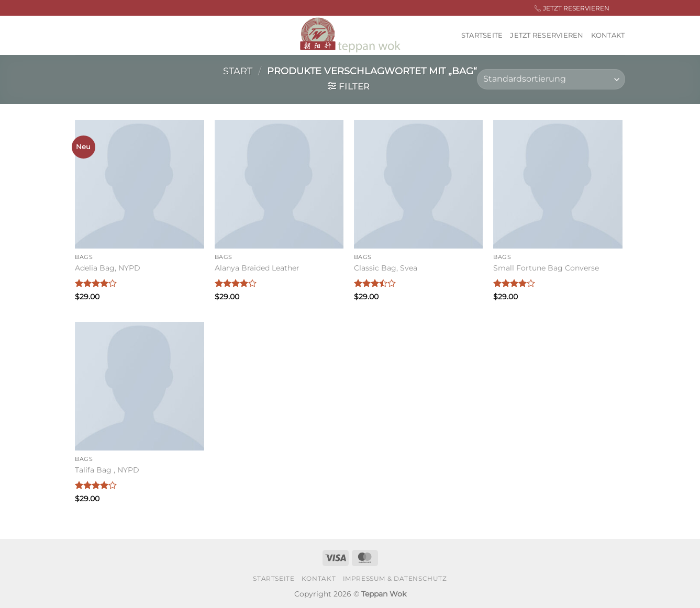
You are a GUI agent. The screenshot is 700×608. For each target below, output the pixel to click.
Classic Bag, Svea (386, 268)
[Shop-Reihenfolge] (551, 79)
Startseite (482, 35)
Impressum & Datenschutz (395, 578)
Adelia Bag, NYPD (108, 268)
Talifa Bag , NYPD (107, 470)
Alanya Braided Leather (257, 268)
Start (238, 71)
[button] (349, 86)
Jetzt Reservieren (547, 35)
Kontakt (608, 35)
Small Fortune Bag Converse (546, 268)
